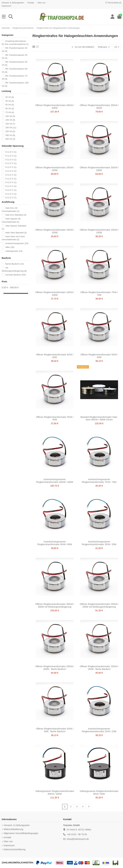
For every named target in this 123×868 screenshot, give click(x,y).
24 (117, 47)
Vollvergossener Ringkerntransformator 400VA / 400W (55, 792)
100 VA (10, 116)
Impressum (6, 6)
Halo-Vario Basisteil (16, 233)
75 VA (10, 112)
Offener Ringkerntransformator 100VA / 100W (55, 294)
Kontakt (31, 3)
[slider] (3, 293)
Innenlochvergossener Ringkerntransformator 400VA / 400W (55, 481)
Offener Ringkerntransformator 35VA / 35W (55, 418)
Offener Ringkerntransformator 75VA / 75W (99, 294)
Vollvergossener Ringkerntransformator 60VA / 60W (99, 792)
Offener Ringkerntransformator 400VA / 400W (55, 107)
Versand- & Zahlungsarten (13, 3)
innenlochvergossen (17, 243)
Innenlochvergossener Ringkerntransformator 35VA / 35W (99, 543)
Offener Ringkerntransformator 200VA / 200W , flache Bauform (55, 668)
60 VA (10, 108)
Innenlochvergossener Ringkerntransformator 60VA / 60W (55, 543)
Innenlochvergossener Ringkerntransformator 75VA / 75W (99, 481)
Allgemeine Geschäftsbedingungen (21, 833)
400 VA (10, 139)
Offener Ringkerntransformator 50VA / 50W (99, 356)
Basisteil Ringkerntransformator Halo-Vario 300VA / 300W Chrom (99, 418)
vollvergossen (14, 251)
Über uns (42, 3)
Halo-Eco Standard (16, 215)
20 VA (10, 97)
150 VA (10, 124)
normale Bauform (16, 275)
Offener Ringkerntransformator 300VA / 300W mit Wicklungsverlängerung (55, 605)
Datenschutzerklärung (15, 849)
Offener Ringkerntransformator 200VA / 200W (99, 169)
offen (10, 247)
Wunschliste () (113, 3)
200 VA (11, 128)
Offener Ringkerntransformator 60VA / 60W (55, 356)
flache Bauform (14, 264)
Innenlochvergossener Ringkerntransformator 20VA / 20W (99, 730)
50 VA (10, 105)
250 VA (10, 131)
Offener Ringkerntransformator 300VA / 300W (99, 107)
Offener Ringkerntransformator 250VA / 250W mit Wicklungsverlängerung (99, 605)
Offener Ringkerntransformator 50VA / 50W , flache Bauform (55, 730)
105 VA (10, 120)
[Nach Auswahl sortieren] (104, 47)
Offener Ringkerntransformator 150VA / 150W (55, 231)
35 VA (10, 101)
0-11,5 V (11, 152)
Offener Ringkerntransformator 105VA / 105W (99, 231)
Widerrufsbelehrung (13, 829)
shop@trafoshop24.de (78, 839)
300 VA (10, 135)
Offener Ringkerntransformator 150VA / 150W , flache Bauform (99, 668)
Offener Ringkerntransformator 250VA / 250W (55, 169)
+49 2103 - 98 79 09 (77, 834)
